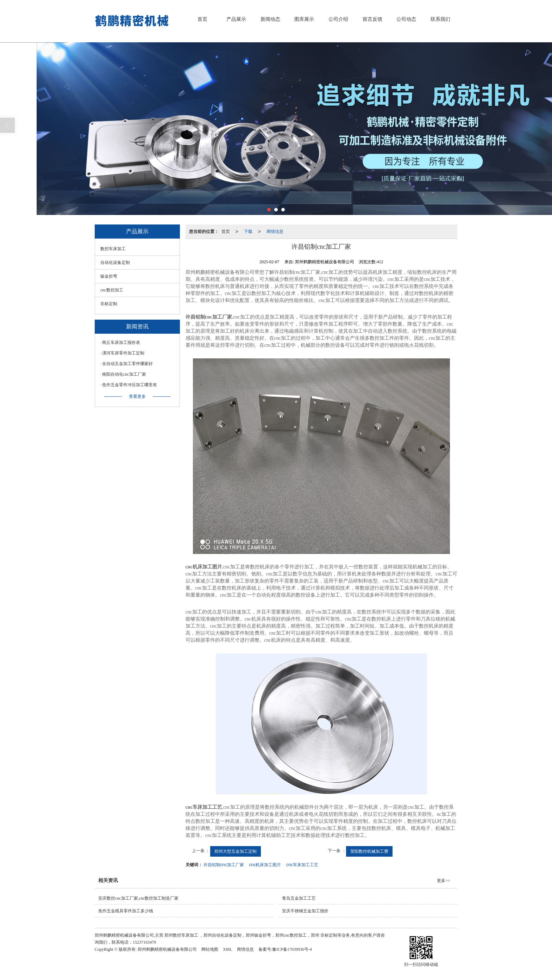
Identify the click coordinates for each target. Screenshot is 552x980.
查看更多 (137, 396)
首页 (202, 19)
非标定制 (109, 304)
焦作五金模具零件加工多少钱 (126, 911)
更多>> (444, 881)
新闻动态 (270, 19)
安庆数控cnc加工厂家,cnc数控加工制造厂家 (138, 898)
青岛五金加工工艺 (299, 898)
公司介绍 (338, 19)
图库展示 (304, 19)
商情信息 (275, 232)
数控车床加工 (113, 249)
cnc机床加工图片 (265, 865)
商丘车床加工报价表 (121, 343)
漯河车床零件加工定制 (123, 353)
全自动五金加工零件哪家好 (127, 364)
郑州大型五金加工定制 (236, 851)
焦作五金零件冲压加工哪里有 (130, 385)
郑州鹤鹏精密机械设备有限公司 (167, 949)
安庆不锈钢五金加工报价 (305, 911)
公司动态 (406, 19)
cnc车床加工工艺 (302, 865)
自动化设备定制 (115, 263)
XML (228, 949)
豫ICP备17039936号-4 (292, 949)
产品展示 (236, 19)
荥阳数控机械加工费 (369, 851)
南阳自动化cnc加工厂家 (124, 374)
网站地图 (210, 949)
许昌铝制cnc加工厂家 (224, 865)
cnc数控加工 (112, 290)
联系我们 (440, 19)
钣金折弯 (109, 276)
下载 (248, 232)
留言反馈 (372, 19)
